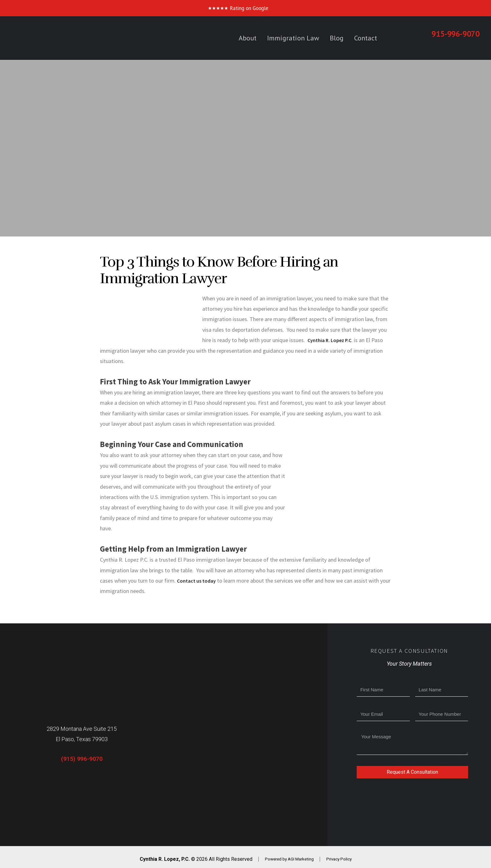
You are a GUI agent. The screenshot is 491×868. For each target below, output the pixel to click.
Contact (366, 38)
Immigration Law (293, 38)
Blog (337, 38)
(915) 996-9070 (82, 759)
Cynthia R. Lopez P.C (332, 340)
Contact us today (198, 581)
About (248, 38)
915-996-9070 (456, 34)
